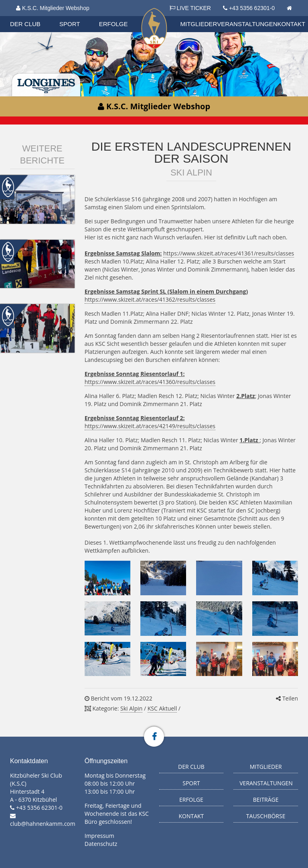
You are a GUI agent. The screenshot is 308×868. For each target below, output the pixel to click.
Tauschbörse (266, 816)
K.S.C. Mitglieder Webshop (53, 8)
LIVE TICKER (190, 8)
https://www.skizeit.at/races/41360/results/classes (150, 382)
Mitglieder (199, 24)
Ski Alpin (131, 708)
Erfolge (113, 24)
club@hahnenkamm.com (43, 824)
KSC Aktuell (162, 708)
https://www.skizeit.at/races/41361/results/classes (229, 253)
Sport (70, 24)
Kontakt (292, 24)
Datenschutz (101, 844)
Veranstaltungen (247, 24)
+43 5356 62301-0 (252, 8)
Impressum (99, 836)
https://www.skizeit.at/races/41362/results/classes (150, 299)
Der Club (25, 24)
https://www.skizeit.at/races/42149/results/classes (150, 426)
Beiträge (266, 800)
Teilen (287, 698)
